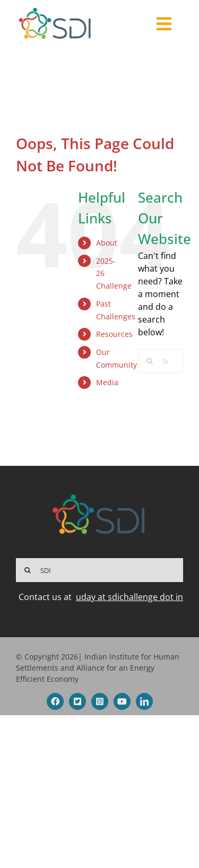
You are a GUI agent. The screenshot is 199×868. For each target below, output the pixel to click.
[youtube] (122, 701)
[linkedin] (144, 701)
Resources (114, 334)
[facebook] (55, 701)
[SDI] (99, 570)
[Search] (150, 361)
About (107, 243)
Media (107, 382)
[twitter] (77, 701)
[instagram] (100, 701)
